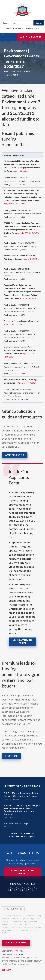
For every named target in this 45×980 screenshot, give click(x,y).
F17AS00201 (25, 390)
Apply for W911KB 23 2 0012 (15, 204)
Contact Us (7, 970)
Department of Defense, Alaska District (26, 214)
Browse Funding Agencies (22, 833)
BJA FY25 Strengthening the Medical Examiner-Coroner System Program (21, 795)
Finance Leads (33, 28)
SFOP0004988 (23, 331)
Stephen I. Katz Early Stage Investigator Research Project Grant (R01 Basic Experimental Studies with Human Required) (22, 810)
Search (39, 23)
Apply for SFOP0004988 (13, 324)
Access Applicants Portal (22, 641)
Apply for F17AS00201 (28, 383)
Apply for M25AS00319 (22, 171)
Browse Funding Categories (22, 836)
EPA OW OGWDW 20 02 (27, 243)
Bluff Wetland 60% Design (16, 824)
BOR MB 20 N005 (25, 269)
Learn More (11, 756)
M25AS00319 (23, 178)
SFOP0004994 (23, 305)
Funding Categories (20, 71)
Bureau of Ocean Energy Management (25, 181)
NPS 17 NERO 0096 (25, 364)
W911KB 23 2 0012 (25, 210)
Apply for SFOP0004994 (29, 298)
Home (7, 71)
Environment (12, 75)
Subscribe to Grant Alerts (22, 872)
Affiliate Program (15, 28)
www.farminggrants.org (13, 954)
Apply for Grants (31, 37)
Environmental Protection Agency (23, 246)
